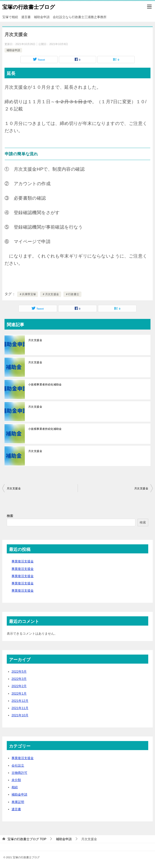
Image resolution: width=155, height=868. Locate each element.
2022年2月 (19, 686)
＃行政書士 (72, 294)
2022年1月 (19, 693)
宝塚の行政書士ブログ (29, 7)
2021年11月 (20, 708)
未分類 (16, 780)
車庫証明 (18, 802)
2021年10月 (20, 715)
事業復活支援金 (23, 561)
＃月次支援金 (51, 294)
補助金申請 (13, 50)
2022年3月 (19, 679)
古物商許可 (19, 773)
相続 (15, 787)
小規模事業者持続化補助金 (45, 385)
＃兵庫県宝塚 (28, 294)
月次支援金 (35, 340)
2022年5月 (19, 672)
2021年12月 (20, 701)
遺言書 (16, 809)
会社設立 (18, 765)
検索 (10, 516)
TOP (27, 839)
